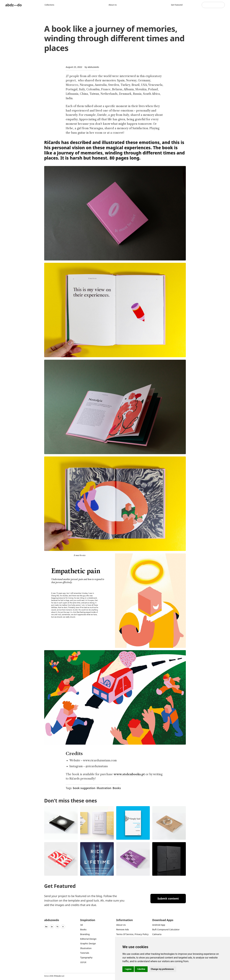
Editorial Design (88, 939)
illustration (104, 788)
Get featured (177, 5)
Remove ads (123, 929)
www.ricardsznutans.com (100, 760)
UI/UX (83, 962)
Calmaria (157, 934)
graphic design (88, 943)
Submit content (168, 898)
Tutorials (85, 953)
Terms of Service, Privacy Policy (132, 934)
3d (82, 925)
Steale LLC (60, 976)
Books (117, 788)
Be (46, 927)
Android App (159, 925)
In (52, 927)
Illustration (86, 948)
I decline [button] (141, 969)
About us (113, 5)
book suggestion (84, 788)
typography (86, 957)
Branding (85, 934)
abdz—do (13, 5)
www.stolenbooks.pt (129, 774)
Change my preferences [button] (162, 969)
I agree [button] (128, 969)
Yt (57, 927)
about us (121, 925)
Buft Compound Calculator (166, 929)
